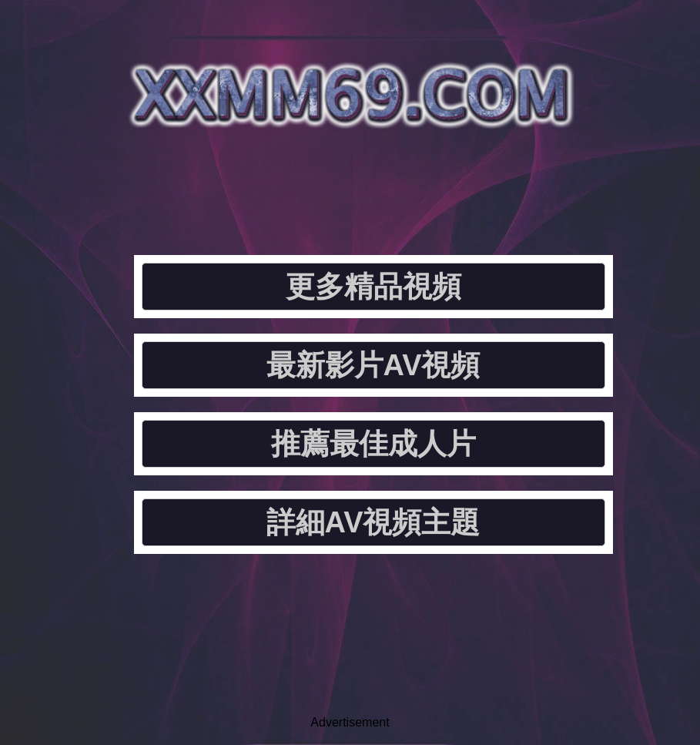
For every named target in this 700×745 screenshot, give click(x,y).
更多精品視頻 (373, 287)
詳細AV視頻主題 (373, 522)
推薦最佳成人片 (373, 444)
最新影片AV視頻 (373, 365)
